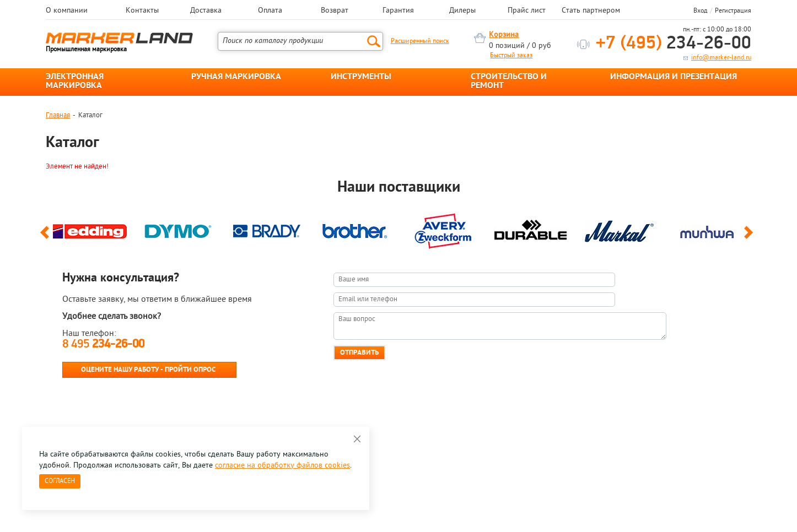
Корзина (504, 35)
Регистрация (733, 11)
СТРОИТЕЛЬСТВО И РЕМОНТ (509, 82)
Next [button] (750, 237)
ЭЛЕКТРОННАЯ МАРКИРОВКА (75, 82)
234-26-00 (674, 44)
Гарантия (398, 11)
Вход (700, 11)
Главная (58, 115)
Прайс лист (527, 11)
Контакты (142, 11)
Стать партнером (591, 11)
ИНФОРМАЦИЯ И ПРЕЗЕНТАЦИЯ (674, 77)
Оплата (270, 11)
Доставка (206, 11)
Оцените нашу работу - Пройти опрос (148, 370)
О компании (67, 11)
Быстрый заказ (511, 56)
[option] (90, 229)
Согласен (60, 481)
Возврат (335, 11)
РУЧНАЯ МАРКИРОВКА (236, 77)
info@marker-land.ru (721, 58)
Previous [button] (47, 237)
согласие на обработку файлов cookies (282, 466)
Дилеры (462, 11)
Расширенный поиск (420, 41)
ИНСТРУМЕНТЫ (361, 77)
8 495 (103, 344)
